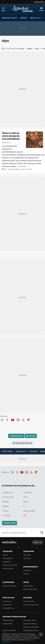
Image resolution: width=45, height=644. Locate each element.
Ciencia (21, 48)
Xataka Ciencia (23, 9)
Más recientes (16, 436)
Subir (36, 542)
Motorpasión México (31, 630)
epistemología (29, 511)
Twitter (2, 419)
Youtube (13, 419)
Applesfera (7, 562)
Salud (26, 502)
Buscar (42, 533)
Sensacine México (30, 624)
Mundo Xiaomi (8, 568)
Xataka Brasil (8, 624)
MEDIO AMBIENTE (37, 18)
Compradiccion (8, 608)
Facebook (7, 419)
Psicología (33, 451)
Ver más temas (9, 523)
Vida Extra (27, 558)
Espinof (26, 574)
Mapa (30, 48)
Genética (6, 143)
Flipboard (29, 419)
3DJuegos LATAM (30, 620)
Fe (24, 506)
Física (26, 497)
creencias (7, 515)
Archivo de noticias (24, 443)
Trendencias (7, 601)
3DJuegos (27, 555)
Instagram (18, 419)
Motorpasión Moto (30, 589)
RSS (23, 419)
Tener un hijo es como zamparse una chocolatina (11, 136)
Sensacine (27, 570)
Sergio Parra (14, 169)
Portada (32, 436)
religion (6, 506)
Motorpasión (28, 586)
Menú (3, 11)
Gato (37, 48)
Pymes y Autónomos (31, 605)
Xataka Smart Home (10, 565)
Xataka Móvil (7, 558)
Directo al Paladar (9, 586)
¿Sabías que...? (21, 451)
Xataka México (8, 620)
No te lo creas (8, 497)
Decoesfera (7, 605)
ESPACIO (24, 18)
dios (25, 515)
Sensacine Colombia (31, 627)
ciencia (5, 511)
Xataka (5, 555)
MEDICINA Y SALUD (9, 18)
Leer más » (23, 166)
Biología (6, 502)
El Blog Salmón (29, 601)
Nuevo (41, 11)
